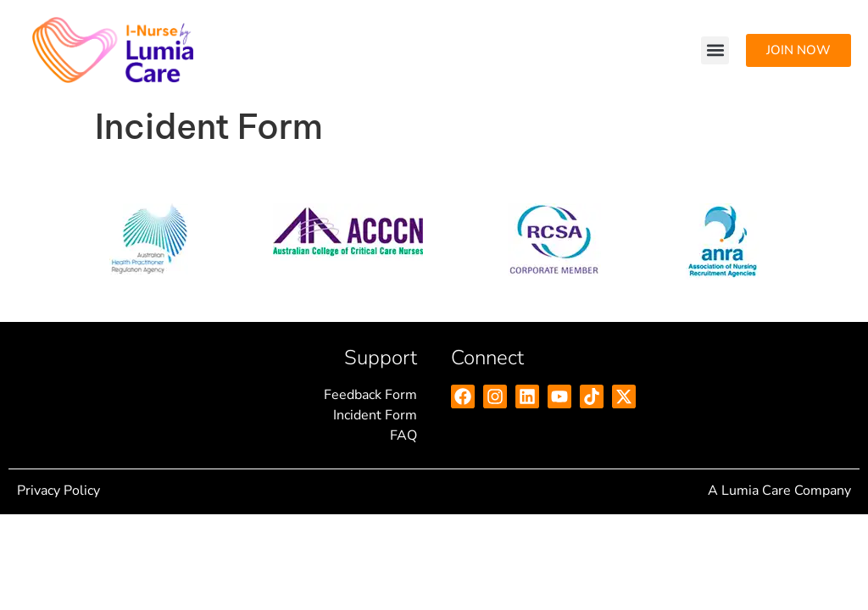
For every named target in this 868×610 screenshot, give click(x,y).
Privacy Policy (58, 491)
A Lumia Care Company (779, 491)
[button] (715, 50)
